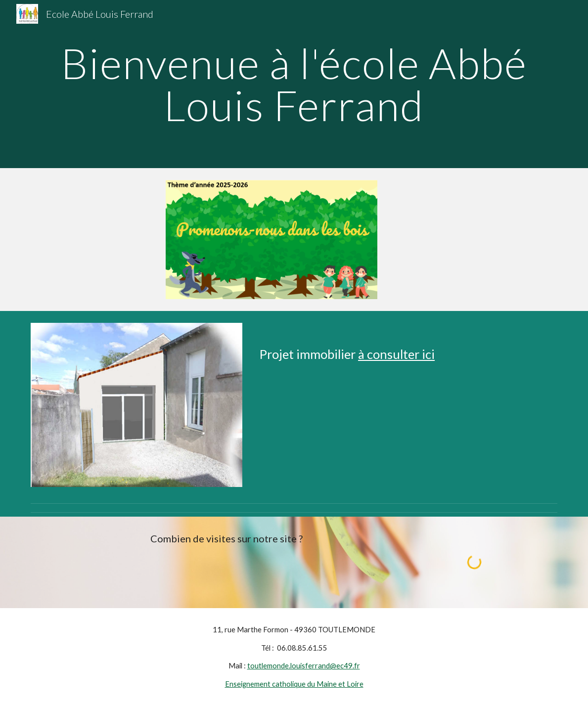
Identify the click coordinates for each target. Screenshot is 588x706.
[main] (294, 84)
